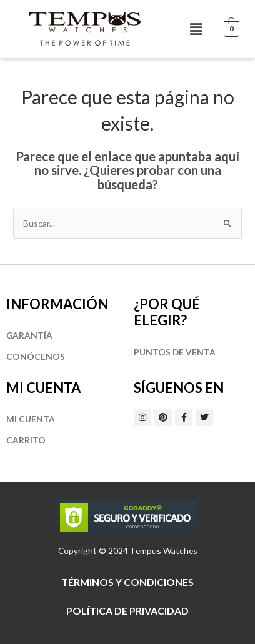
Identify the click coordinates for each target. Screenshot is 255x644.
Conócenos (36, 356)
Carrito (26, 440)
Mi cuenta (31, 419)
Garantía (29, 335)
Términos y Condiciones (127, 582)
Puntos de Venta (175, 352)
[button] (196, 29)
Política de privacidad (127, 611)
